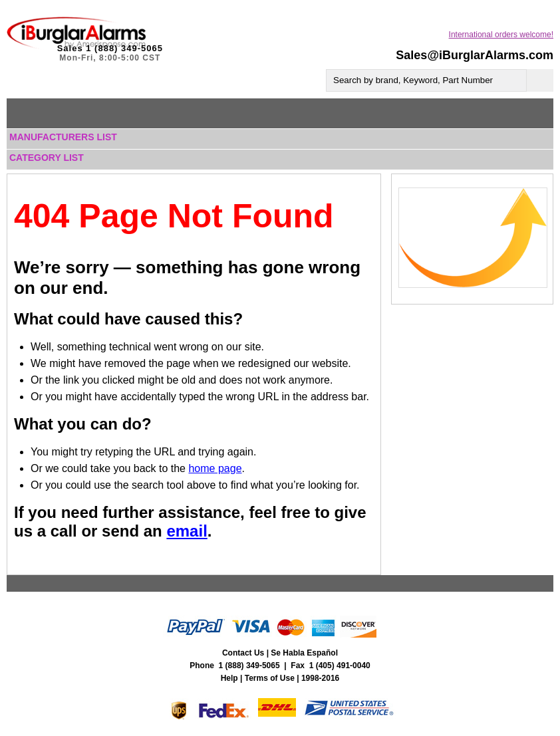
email (187, 531)
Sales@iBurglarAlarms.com (475, 55)
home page (215, 468)
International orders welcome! (501, 35)
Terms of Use (270, 678)
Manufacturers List (63, 137)
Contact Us (243, 653)
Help (229, 678)
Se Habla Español (304, 653)
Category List (47, 158)
